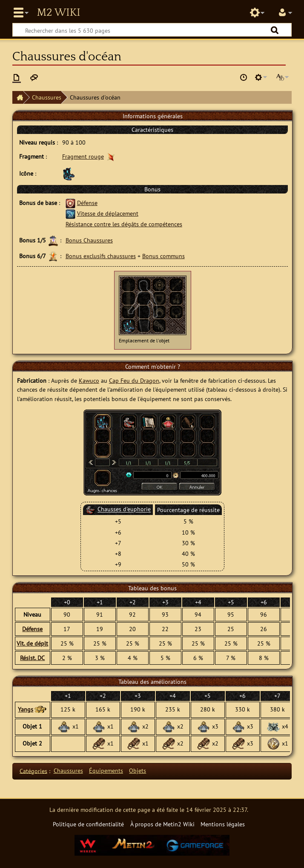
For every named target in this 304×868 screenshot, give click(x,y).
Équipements (106, 770)
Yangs (26, 709)
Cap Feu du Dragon (134, 380)
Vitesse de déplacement (108, 213)
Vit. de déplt (32, 643)
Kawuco (89, 380)
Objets (138, 770)
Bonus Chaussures (89, 240)
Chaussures (47, 97)
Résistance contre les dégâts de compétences (124, 224)
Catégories (33, 770)
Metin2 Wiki (58, 13)
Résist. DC (32, 658)
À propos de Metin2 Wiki (162, 824)
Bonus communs (163, 256)
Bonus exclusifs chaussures (101, 256)
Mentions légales (223, 824)
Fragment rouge (83, 156)
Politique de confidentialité (88, 824)
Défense (87, 203)
